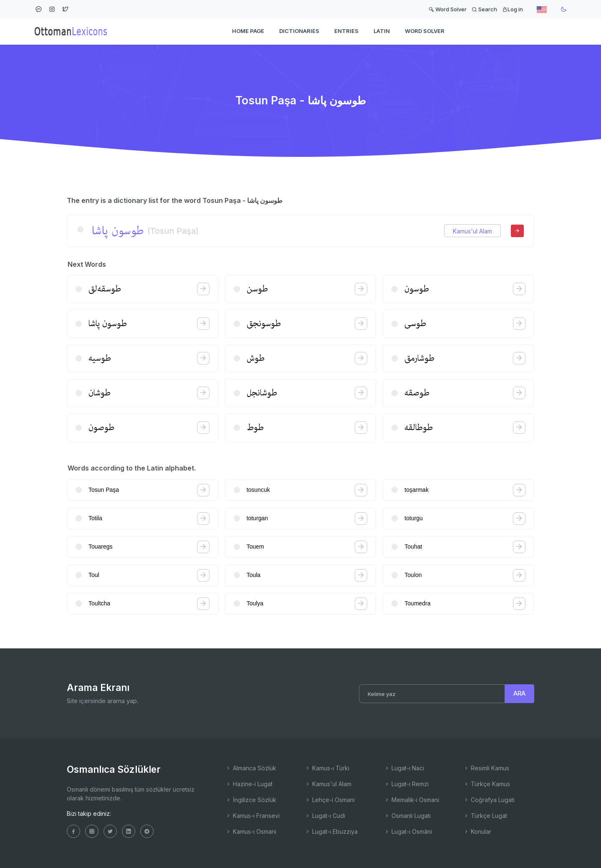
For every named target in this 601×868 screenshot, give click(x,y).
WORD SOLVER (425, 32)
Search (484, 9)
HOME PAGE (248, 32)
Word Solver (448, 9)
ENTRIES (346, 32)
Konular (477, 831)
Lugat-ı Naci (404, 768)
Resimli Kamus (486, 768)
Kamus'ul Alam (472, 231)
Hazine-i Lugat (249, 784)
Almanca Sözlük (251, 768)
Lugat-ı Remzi (406, 784)
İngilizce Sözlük (251, 800)
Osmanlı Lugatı (407, 816)
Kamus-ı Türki (327, 768)
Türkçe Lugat (485, 816)
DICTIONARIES (299, 32)
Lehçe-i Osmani (330, 800)
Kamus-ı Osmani (251, 831)
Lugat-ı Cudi (325, 816)
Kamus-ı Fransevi (253, 816)
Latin (382, 32)
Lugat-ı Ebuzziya (331, 831)
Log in (513, 9)
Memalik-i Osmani (412, 800)
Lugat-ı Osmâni (408, 831)
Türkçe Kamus (487, 784)
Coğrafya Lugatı (489, 800)
